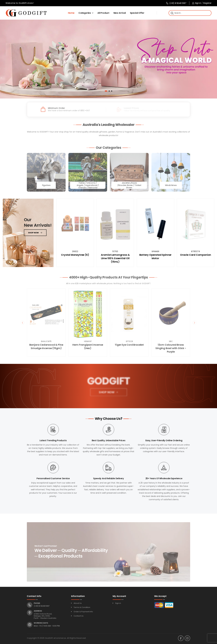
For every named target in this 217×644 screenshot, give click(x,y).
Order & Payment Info (83, 612)
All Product (103, 13)
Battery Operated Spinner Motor (155, 257)
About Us (78, 603)
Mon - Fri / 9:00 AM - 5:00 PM (47, 626)
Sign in (197, 3)
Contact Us (79, 616)
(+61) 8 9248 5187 (176, 3)
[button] (106, 91)
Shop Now (106, 393)
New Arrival (120, 13)
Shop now (33, 233)
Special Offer (137, 13)
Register (207, 3)
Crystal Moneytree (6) (75, 255)
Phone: (37, 603)
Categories (85, 13)
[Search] (172, 13)
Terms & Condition (82, 607)
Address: (38, 611)
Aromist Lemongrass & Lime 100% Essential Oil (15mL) (115, 258)
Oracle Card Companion (196, 255)
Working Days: (41, 623)
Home (71, 13)
